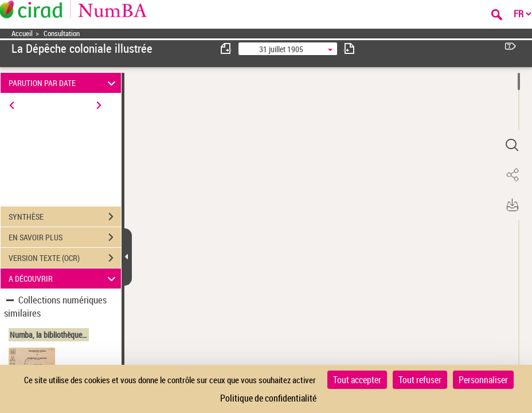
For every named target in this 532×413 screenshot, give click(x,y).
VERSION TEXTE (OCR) (65, 258)
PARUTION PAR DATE (64, 83)
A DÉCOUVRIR (64, 278)
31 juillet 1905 (281, 49)
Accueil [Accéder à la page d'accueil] (22, 34)
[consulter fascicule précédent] (226, 48)
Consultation (62, 34)
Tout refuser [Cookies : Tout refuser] (420, 380)
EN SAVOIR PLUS (65, 237)
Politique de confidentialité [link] (268, 398)
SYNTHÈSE (65, 217)
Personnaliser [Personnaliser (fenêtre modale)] (483, 380)
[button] (512, 145)
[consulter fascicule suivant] (349, 48)
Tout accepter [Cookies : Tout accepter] (357, 380)
